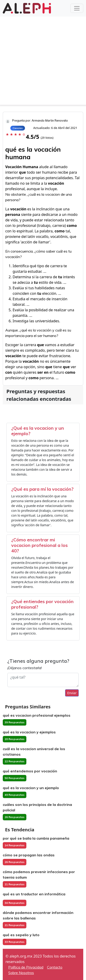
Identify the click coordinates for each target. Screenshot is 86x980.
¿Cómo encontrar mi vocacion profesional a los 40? (39, 545)
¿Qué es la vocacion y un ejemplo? (38, 431)
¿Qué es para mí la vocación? (42, 489)
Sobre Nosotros (21, 973)
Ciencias (18, 128)
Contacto (55, 967)
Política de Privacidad (26, 967)
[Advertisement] (43, 62)
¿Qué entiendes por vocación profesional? (42, 604)
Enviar (72, 693)
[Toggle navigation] (77, 8)
